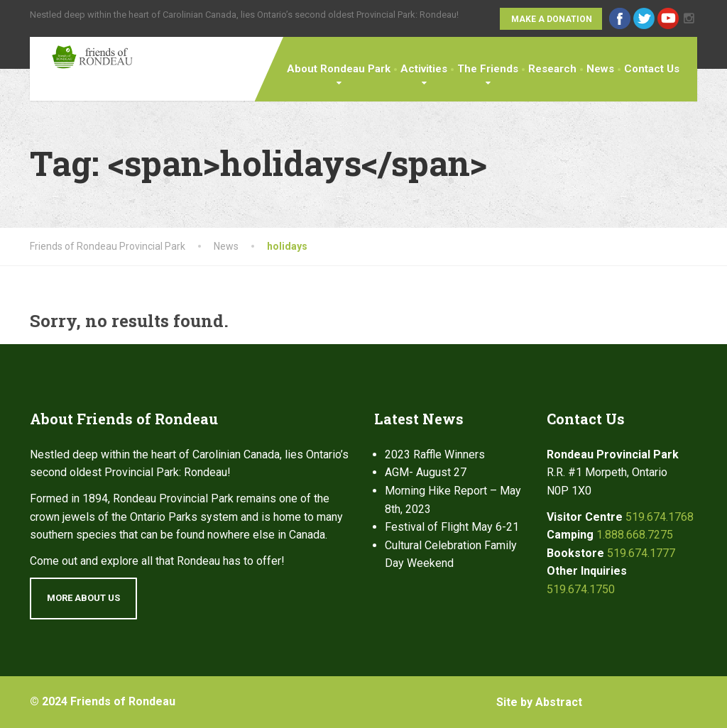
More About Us (83, 598)
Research (552, 69)
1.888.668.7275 (635, 535)
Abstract (559, 702)
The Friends (488, 69)
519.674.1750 (581, 589)
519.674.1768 (660, 517)
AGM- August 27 (426, 472)
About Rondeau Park (339, 69)
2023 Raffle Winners (435, 454)
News (600, 69)
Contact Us (652, 69)
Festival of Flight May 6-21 (452, 527)
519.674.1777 (641, 553)
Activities (424, 69)
